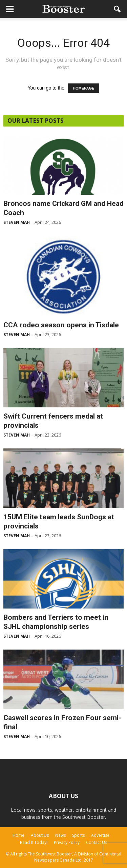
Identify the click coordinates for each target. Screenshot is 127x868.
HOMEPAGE (83, 88)
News (60, 835)
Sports (78, 835)
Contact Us (97, 842)
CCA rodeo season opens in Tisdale (61, 325)
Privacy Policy (67, 842)
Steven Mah (17, 222)
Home (18, 835)
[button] (118, 9)
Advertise (100, 835)
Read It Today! (34, 842)
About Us (40, 835)
